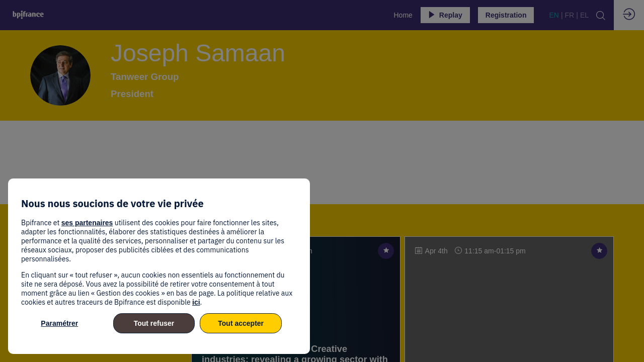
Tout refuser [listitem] (154, 323)
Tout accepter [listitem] (241, 323)
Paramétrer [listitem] (59, 323)
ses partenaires (87, 223)
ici (196, 302)
